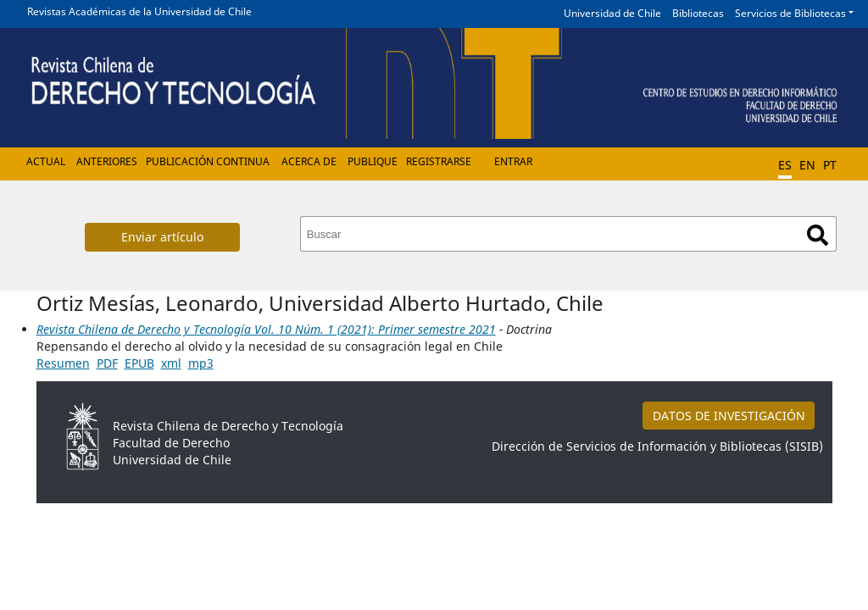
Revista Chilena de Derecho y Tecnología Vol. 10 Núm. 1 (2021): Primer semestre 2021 (266, 329)
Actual (46, 161)
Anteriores (107, 161)
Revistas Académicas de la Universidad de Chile (139, 11)
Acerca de (309, 161)
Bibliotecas (698, 13)
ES (785, 165)
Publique (373, 161)
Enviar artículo (162, 237)
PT (830, 165)
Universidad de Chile (612, 13)
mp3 (201, 363)
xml (171, 363)
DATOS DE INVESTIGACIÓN (729, 416)
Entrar (513, 161)
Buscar (818, 235)
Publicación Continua (208, 161)
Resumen (63, 363)
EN (807, 165)
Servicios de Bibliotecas (790, 13)
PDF (107, 363)
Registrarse (439, 161)
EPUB (139, 363)
